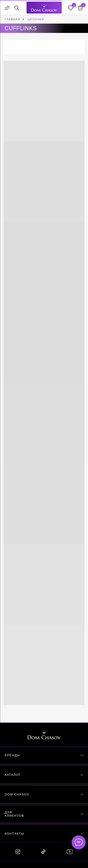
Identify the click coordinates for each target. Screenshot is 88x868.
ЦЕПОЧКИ (36, 19)
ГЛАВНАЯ (12, 19)
